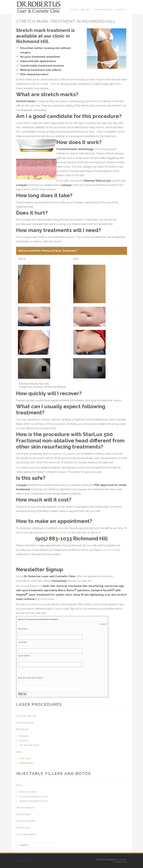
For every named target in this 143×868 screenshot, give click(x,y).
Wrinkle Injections (25, 808)
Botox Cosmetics (28, 792)
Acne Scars (25, 758)
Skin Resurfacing (25, 723)
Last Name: (23, 642)
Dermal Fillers (23, 814)
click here (108, 550)
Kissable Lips (23, 828)
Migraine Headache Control (34, 801)
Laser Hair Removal (26, 716)
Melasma (24, 736)
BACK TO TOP (24, 861)
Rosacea (24, 741)
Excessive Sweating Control (34, 796)
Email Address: (24, 656)
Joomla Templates (105, 860)
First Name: (23, 629)
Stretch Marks (26, 763)
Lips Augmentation (26, 834)
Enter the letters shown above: (31, 678)
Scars (19, 752)
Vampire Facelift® (26, 821)
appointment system (55, 533)
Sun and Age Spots (29, 745)
